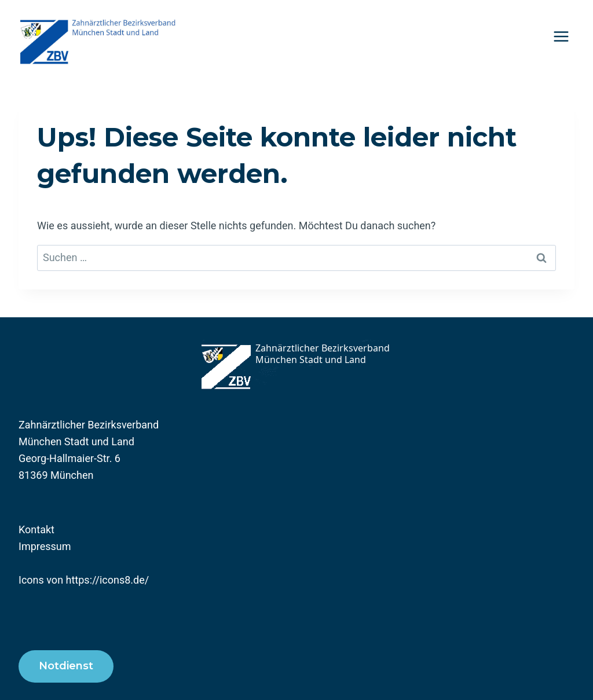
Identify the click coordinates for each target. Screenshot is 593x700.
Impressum (45, 546)
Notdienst (66, 666)
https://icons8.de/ (108, 580)
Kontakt (36, 529)
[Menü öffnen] (561, 36)
